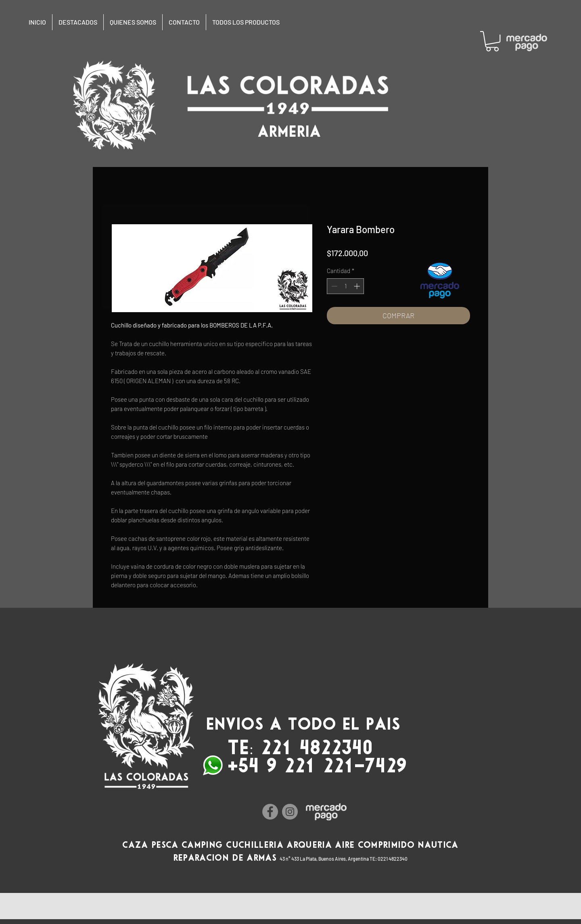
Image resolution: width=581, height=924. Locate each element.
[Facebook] (270, 812)
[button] (492, 41)
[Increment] (358, 286)
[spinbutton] (346, 286)
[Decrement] (333, 286)
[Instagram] (290, 812)
